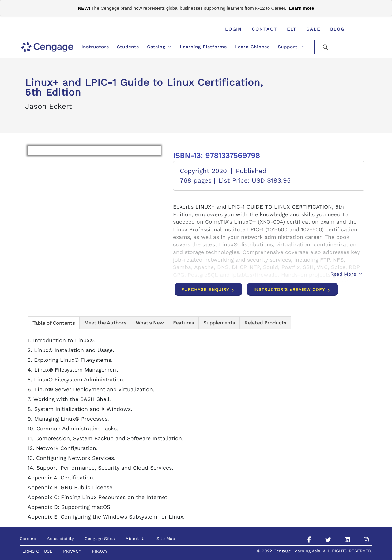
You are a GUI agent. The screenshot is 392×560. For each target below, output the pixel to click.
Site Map (166, 539)
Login (234, 29)
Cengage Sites (100, 539)
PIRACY (100, 551)
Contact (264, 29)
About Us (136, 539)
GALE (313, 29)
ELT (292, 29)
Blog (337, 29)
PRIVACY (72, 551)
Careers (28, 539)
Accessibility (60, 539)
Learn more (302, 8)
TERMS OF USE (36, 551)
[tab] (54, 323)
